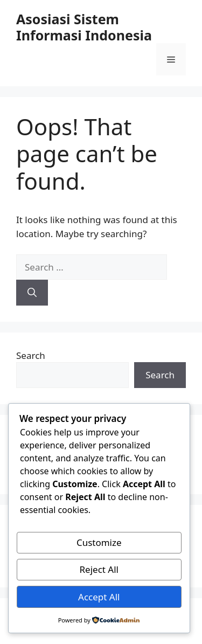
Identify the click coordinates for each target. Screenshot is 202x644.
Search (31, 355)
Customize (99, 542)
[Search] (32, 293)
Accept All (99, 597)
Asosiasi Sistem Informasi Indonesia (84, 27)
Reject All (99, 569)
